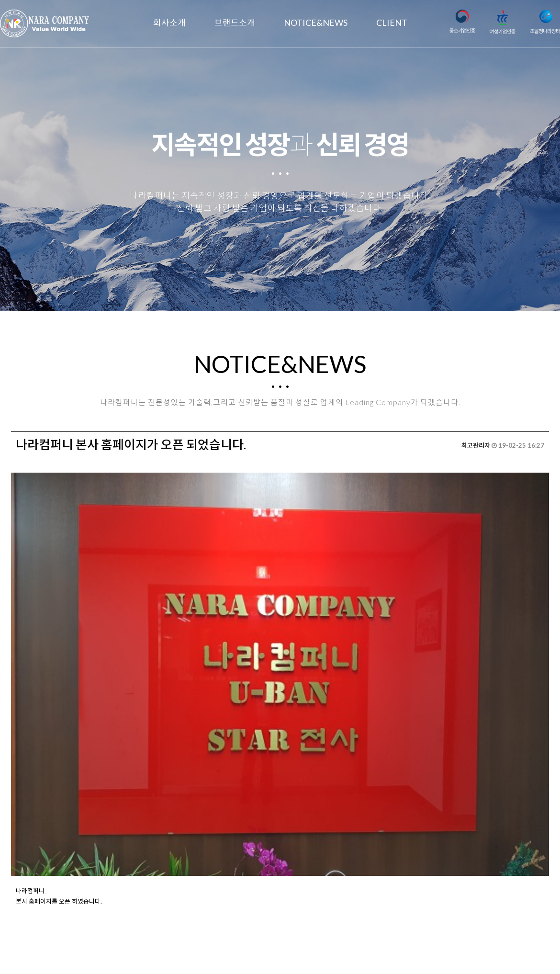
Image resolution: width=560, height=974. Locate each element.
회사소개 (169, 23)
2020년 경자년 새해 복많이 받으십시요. (101, 854)
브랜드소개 (235, 23)
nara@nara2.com (280, 944)
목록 (504, 826)
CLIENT (392, 23)
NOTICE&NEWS (316, 23)
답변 (535, 826)
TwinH (378, 954)
